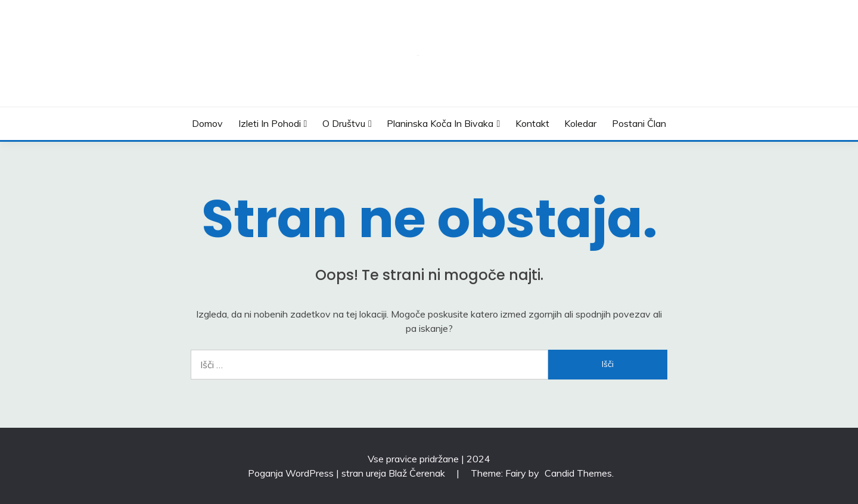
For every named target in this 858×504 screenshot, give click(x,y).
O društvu (344, 123)
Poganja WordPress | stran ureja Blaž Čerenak (348, 473)
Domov (207, 123)
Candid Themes (578, 473)
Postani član (639, 123)
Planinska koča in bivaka (440, 123)
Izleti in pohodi (270, 123)
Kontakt (532, 123)
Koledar (580, 123)
